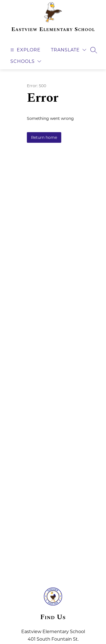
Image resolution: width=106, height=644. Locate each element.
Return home (44, 137)
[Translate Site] (69, 50)
